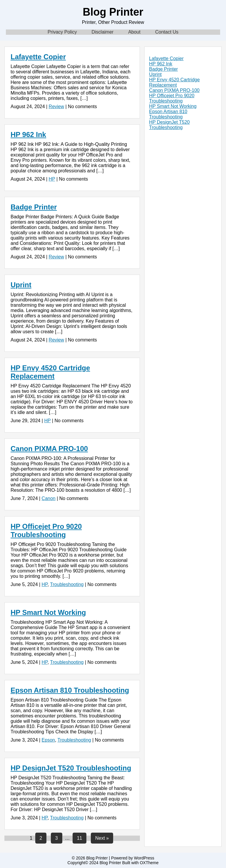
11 (80, 838)
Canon (49, 498)
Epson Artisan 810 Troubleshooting (70, 690)
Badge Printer (34, 207)
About (134, 32)
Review (56, 107)
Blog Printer (113, 12)
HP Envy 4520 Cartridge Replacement (50, 372)
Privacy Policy (62, 32)
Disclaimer (102, 32)
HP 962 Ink (28, 135)
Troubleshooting (67, 584)
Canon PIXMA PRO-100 (49, 449)
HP (52, 179)
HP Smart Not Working (48, 612)
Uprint (21, 285)
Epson (48, 740)
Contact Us (167, 32)
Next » (102, 838)
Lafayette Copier (38, 57)
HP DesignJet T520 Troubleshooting (71, 768)
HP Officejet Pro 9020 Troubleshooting (46, 530)
